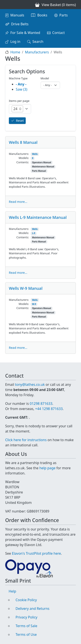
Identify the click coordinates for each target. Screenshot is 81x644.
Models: (24, 158)
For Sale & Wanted (25, 33)
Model (45, 78)
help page (47, 468)
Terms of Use (26, 634)
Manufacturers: (19, 154)
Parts (64, 15)
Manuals (17, 15)
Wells (35, 154)
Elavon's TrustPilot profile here (36, 553)
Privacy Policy (26, 617)
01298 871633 (41, 404)
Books (42, 15)
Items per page (19, 101)
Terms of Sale (26, 626)
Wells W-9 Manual (26, 288)
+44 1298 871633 (49, 409)
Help (12, 591)
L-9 (33, 233)
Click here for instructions (26, 440)
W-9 (34, 304)
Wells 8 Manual (23, 142)
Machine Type (18, 78)
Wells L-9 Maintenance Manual (38, 217)
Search (38, 42)
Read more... (18, 202)
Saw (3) (21, 89)
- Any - (21, 84)
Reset (20, 121)
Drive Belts (20, 24)
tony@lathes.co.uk (30, 384)
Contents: (23, 162)
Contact (59, 33)
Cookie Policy (26, 600)
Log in (15, 42)
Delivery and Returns (33, 609)
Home (15, 52)
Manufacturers (37, 52)
